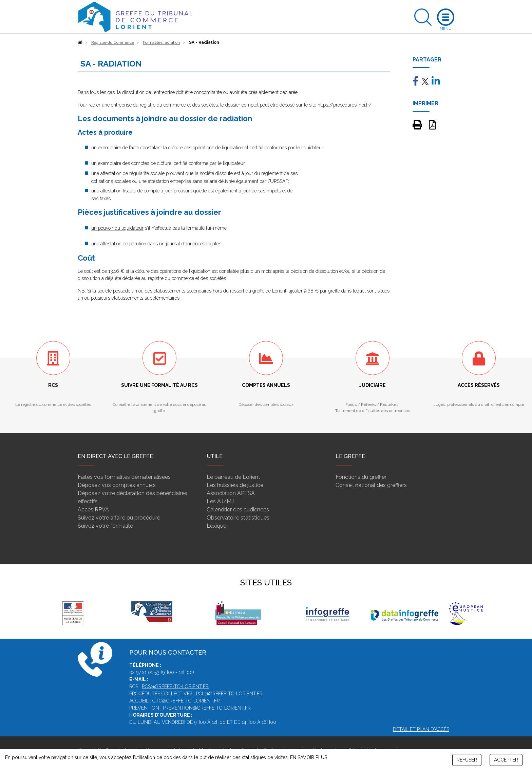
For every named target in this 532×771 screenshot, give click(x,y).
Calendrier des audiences (238, 510)
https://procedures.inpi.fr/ (345, 105)
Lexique (216, 526)
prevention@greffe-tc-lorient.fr (207, 708)
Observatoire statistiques (238, 518)
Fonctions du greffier (361, 477)
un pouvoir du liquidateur (117, 228)
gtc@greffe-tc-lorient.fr (186, 701)
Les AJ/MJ (220, 501)
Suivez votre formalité (105, 526)
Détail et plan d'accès (421, 729)
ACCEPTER (506, 760)
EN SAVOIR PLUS (309, 757)
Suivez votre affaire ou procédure (119, 518)
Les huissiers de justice (235, 485)
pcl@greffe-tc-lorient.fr (229, 694)
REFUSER (467, 760)
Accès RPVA (93, 510)
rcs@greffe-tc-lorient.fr (175, 687)
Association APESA (231, 493)
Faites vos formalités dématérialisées (124, 477)
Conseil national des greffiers (371, 485)
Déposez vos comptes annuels (117, 485)
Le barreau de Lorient (233, 477)
